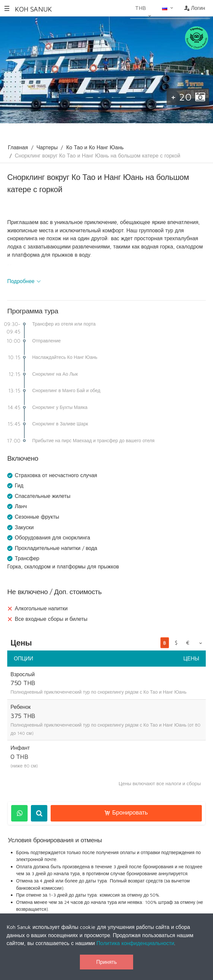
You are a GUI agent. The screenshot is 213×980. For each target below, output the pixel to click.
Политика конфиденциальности (136, 943)
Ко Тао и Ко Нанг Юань (95, 147)
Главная (18, 147)
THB (144, 10)
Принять (107, 962)
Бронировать (126, 812)
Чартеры (47, 147)
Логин (195, 8)
